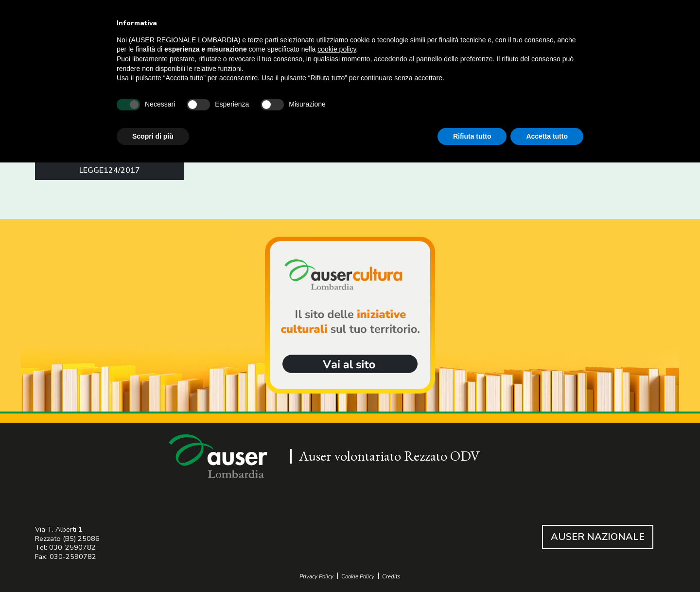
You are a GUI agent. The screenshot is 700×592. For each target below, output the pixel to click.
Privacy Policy (316, 577)
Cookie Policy (358, 577)
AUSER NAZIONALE (598, 537)
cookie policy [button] (337, 49)
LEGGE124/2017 (110, 170)
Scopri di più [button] (153, 136)
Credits (391, 577)
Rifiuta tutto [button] (472, 136)
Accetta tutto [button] (547, 136)
